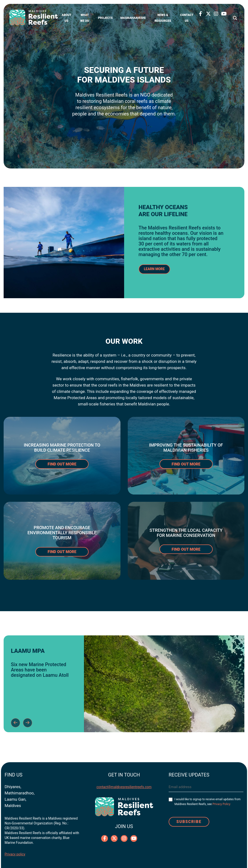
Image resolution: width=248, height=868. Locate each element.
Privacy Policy (221, 804)
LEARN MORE (154, 269)
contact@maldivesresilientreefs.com (124, 787)
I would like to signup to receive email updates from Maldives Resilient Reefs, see (207, 802)
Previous (15, 723)
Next (28, 723)
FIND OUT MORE (62, 464)
